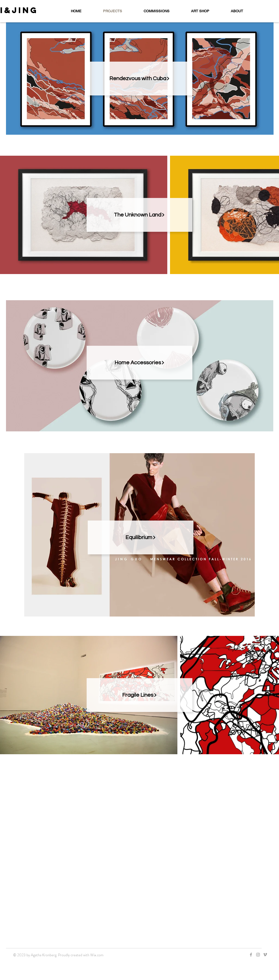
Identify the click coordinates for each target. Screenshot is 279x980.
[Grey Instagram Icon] (258, 955)
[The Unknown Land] (139, 215)
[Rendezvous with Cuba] (139, 79)
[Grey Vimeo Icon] (265, 955)
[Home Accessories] (139, 363)
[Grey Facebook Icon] (251, 955)
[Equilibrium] (141, 537)
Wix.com (97, 955)
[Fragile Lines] (139, 695)
